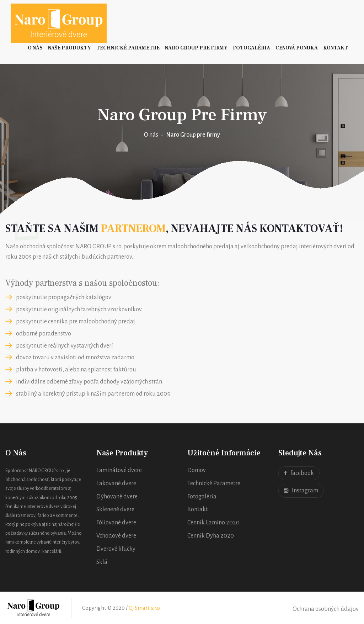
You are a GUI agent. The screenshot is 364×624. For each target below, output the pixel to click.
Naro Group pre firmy (196, 48)
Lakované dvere (116, 483)
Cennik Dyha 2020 (211, 536)
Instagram (301, 491)
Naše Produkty (69, 48)
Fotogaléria (251, 48)
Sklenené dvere (115, 509)
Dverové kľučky (116, 549)
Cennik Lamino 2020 (213, 523)
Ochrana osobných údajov (326, 609)
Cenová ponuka (297, 48)
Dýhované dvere (117, 497)
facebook (299, 473)
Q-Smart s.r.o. (145, 608)
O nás (35, 48)
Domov (197, 470)
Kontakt (336, 48)
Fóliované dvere (116, 523)
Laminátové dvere (119, 470)
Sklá (102, 562)
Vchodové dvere (116, 536)
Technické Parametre (128, 48)
